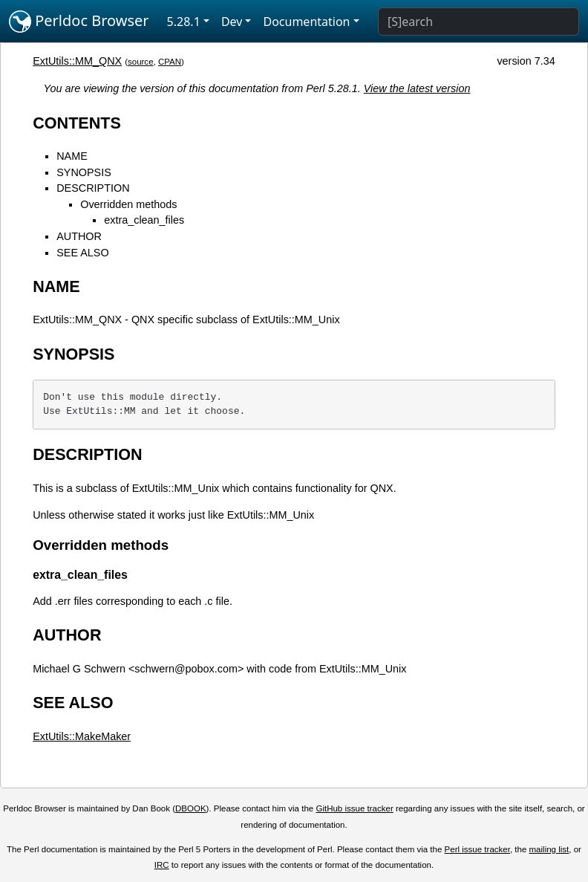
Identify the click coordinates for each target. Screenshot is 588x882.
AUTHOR (79, 236)
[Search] (478, 22)
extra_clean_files (144, 220)
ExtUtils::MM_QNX (77, 61)
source (141, 62)
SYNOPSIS (84, 172)
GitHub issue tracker (354, 808)
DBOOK (191, 808)
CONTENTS (77, 123)
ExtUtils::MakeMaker (82, 736)
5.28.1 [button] (184, 22)
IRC (162, 865)
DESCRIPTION (93, 188)
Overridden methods (128, 204)
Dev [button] (232, 22)
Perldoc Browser (79, 22)
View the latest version (417, 88)
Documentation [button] (306, 22)
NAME (72, 156)
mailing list (549, 849)
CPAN (170, 62)
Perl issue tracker (477, 849)
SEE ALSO (82, 253)
